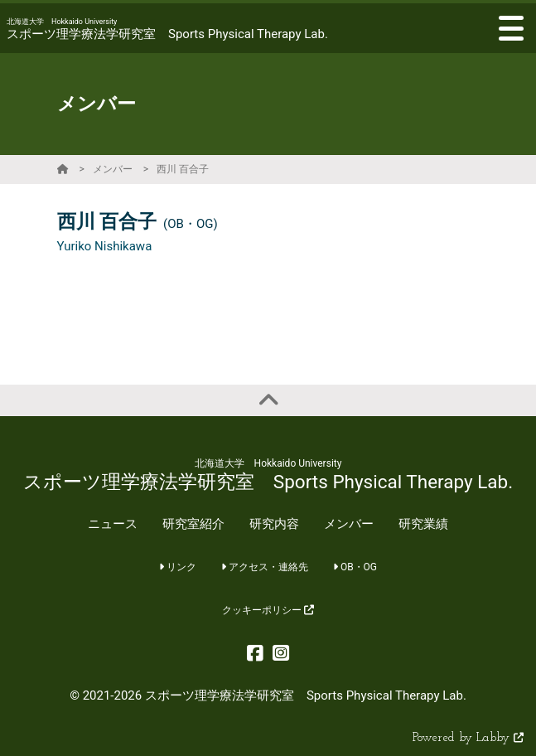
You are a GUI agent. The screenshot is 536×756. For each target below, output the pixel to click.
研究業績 (423, 524)
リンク (178, 567)
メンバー (113, 169)
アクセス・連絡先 (265, 567)
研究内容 (274, 524)
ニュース (113, 524)
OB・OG (355, 567)
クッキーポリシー (268, 610)
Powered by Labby (468, 738)
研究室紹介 (193, 524)
